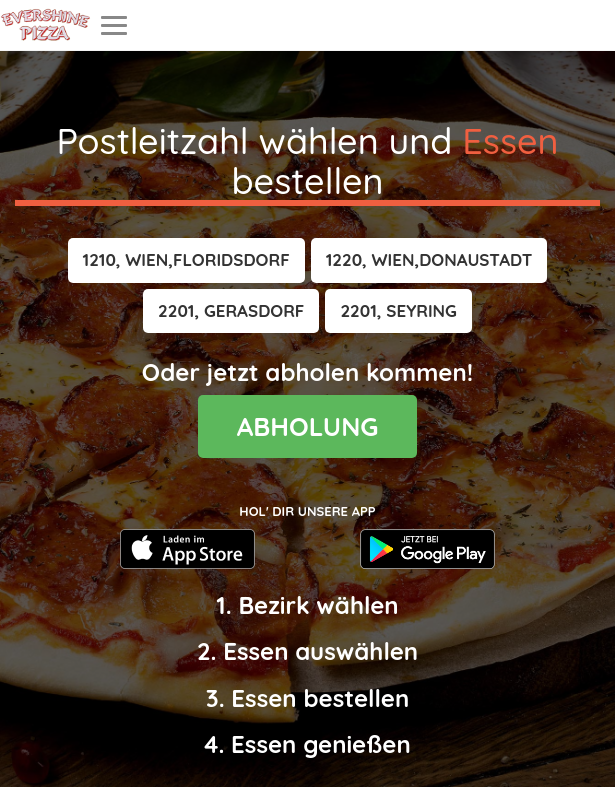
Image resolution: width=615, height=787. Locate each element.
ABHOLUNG (308, 426)
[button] (186, 260)
